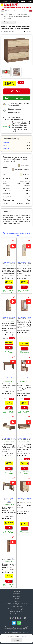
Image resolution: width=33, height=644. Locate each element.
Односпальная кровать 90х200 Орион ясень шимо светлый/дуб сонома (9, 448)
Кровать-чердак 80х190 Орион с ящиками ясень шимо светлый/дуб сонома (9, 511)
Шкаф (9, 5)
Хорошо (16, 640)
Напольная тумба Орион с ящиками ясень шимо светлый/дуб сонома (24, 506)
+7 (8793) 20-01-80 (25, 1)
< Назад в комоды (8, 22)
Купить (16, 91)
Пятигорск (6, 1)
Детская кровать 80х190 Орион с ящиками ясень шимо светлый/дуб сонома (24, 448)
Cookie (24, 636)
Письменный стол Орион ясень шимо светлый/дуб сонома (9, 386)
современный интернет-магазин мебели (16, 7)
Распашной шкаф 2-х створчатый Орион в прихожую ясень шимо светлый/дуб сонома (9, 327)
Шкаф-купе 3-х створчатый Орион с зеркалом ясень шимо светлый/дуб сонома (24, 324)
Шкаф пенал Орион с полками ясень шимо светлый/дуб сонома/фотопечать (9, 271)
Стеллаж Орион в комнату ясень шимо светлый (9, 566)
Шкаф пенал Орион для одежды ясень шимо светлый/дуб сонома (24, 271)
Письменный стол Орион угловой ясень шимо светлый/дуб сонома (24, 387)
